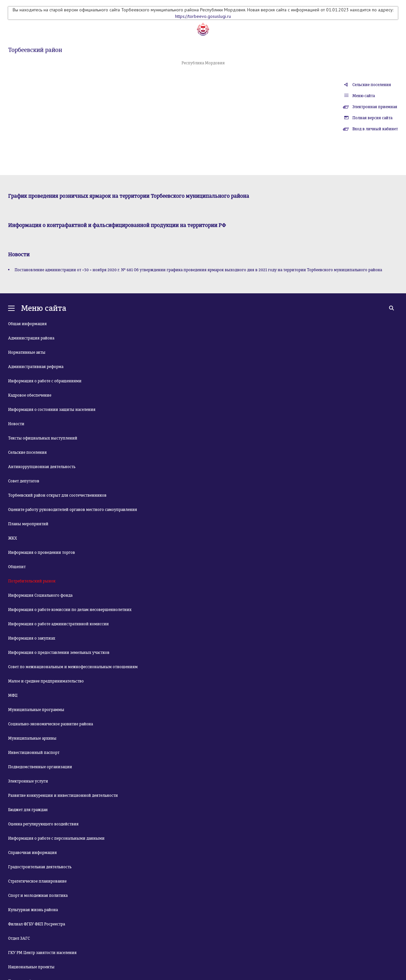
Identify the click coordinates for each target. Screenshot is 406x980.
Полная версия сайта (372, 118)
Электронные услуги (28, 781)
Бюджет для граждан (28, 810)
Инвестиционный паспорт (34, 753)
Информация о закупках (32, 638)
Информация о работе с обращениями (45, 381)
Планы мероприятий (28, 524)
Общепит (17, 567)
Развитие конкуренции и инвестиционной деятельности (63, 795)
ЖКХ (13, 538)
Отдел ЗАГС (19, 938)
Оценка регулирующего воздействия (43, 824)
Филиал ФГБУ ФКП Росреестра (37, 924)
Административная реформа (36, 367)
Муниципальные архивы (32, 738)
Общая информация (27, 324)
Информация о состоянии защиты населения (52, 410)
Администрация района (31, 338)
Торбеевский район (35, 50)
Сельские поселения (372, 85)
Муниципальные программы (36, 710)
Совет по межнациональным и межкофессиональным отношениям (73, 667)
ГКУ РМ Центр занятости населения (42, 953)
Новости (16, 424)
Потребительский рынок (32, 581)
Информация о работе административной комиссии (58, 624)
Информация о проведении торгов (42, 553)
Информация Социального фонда (40, 595)
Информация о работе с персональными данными (56, 838)
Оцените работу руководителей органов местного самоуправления (73, 510)
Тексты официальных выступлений (43, 438)
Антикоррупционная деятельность (42, 467)
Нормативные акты (27, 352)
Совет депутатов (24, 481)
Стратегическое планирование (37, 881)
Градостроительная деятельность (40, 867)
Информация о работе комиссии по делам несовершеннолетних (70, 610)
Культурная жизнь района (33, 910)
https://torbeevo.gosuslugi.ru (203, 16)
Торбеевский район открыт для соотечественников (57, 495)
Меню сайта (364, 96)
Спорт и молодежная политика (38, 896)
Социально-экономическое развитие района (51, 724)
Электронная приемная (375, 107)
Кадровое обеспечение (30, 395)
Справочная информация (32, 853)
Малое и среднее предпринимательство (46, 681)
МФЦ (13, 695)
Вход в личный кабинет (375, 129)
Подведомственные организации (40, 767)
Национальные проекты (31, 967)
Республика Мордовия (203, 63)
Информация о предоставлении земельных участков (59, 653)
